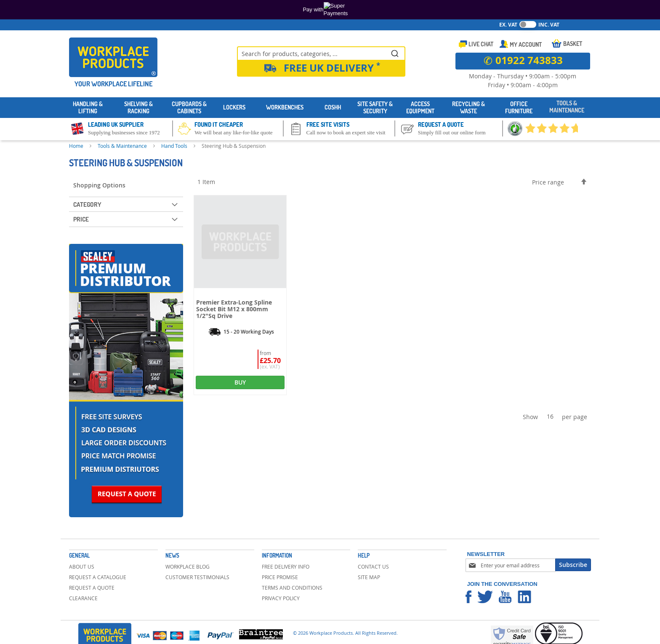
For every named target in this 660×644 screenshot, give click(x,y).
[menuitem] (88, 108)
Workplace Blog (188, 567)
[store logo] (113, 57)
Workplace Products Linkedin (524, 597)
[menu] (330, 108)
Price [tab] (81, 219)
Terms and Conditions (292, 588)
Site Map (369, 577)
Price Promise (280, 577)
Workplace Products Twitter (485, 597)
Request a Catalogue (98, 577)
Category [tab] (87, 204)
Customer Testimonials (197, 577)
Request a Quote (92, 588)
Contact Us (373, 567)
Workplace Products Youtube (505, 597)
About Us (82, 567)
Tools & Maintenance (123, 146)
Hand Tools (175, 146)
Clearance (83, 598)
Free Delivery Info (286, 567)
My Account (526, 44)
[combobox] (321, 53)
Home (77, 146)
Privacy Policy (281, 598)
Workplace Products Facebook (468, 597)
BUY (240, 382)
